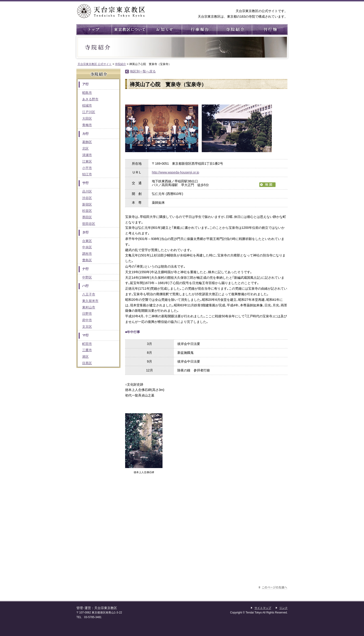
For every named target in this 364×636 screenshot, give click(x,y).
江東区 (87, 161)
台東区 (87, 241)
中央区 (87, 247)
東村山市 (89, 307)
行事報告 (199, 30)
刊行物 (269, 30)
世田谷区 (89, 224)
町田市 (87, 344)
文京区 (87, 327)
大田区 (87, 118)
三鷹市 (87, 350)
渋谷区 (87, 198)
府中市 (87, 320)
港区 (85, 357)
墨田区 (87, 217)
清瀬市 (87, 155)
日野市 (87, 314)
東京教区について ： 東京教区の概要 (129, 30)
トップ (94, 30)
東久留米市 (90, 301)
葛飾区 (87, 142)
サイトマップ (263, 608)
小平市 (87, 168)
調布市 (87, 254)
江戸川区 (89, 112)
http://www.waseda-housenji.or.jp (175, 172)
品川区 (87, 191)
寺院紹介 (234, 30)
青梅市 (87, 125)
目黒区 (87, 363)
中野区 (87, 277)
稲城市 (87, 105)
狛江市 (87, 174)
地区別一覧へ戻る (143, 71)
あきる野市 (90, 99)
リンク (283, 608)
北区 (85, 148)
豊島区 (87, 260)
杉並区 (87, 211)
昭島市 (87, 93)
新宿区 (87, 204)
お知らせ (164, 30)
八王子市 (89, 294)
